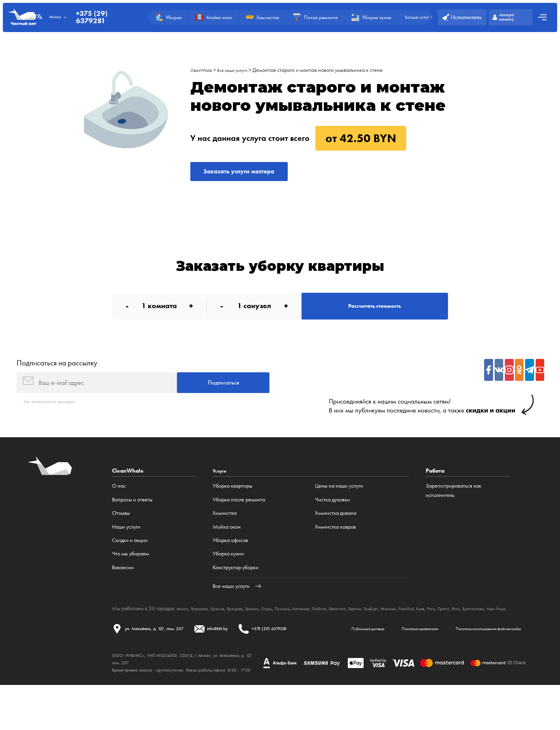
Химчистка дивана (336, 532)
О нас (119, 505)
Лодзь (284, 627)
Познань (304, 627)
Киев (472, 627)
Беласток (372, 627)
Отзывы (121, 532)
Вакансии (123, 586)
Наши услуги (126, 546)
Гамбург (412, 627)
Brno (514, 627)
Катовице (327, 627)
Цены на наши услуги (339, 505)
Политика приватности (206, 671)
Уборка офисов (230, 559)
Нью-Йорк (153, 633)
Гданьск (266, 627)
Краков (225, 627)
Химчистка (225, 532)
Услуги (221, 490)
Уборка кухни (228, 573)
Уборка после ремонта (239, 518)
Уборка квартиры (233, 505)
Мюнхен (433, 627)
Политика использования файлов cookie (290, 671)
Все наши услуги (242, 70)
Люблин (349, 627)
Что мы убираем (130, 573)
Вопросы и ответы (132, 518)
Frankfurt (455, 627)
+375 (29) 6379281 (100, 17)
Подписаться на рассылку (57, 376)
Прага (500, 627)
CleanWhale (204, 70)
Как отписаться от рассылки (55, 420)
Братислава (125, 633)
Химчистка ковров (335, 546)
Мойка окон (227, 546)
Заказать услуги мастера (252, 174)
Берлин (393, 627)
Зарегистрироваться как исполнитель (453, 510)
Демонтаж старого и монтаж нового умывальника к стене (331, 70)
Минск (184, 627)
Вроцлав (246, 627)
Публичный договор (141, 671)
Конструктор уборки (236, 586)
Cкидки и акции (130, 559)
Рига (485, 627)
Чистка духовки (332, 518)
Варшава (205, 627)
